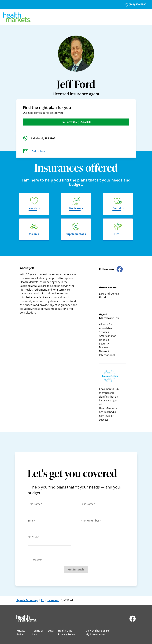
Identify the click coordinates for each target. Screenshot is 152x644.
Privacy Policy (21, 633)
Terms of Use (38, 633)
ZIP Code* (34, 537)
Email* (32, 521)
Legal (51, 631)
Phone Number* (91, 521)
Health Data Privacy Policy (66, 633)
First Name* (35, 504)
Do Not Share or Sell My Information (98, 633)
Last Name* (88, 504)
